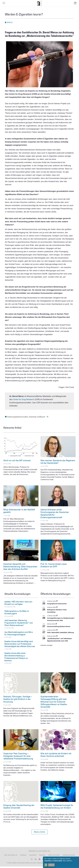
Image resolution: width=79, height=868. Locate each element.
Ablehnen (51, 865)
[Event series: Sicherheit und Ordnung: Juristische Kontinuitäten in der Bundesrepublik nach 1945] (57, 638)
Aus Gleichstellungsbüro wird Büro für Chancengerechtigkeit (19, 635)
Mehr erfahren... (68, 861)
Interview (33, 418)
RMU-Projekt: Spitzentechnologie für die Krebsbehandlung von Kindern (57, 808)
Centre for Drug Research (23, 401)
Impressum (40, 864)
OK (46, 865)
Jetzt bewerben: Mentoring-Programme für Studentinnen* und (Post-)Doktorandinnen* (19, 624)
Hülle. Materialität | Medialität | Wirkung (60, 634)
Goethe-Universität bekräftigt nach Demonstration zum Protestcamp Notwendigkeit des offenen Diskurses (20, 645)
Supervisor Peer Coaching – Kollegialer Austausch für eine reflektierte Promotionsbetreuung (18, 757)
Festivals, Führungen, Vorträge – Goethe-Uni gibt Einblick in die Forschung (18, 701)
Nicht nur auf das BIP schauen (17, 462)
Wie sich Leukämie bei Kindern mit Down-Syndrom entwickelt (56, 756)
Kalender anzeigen (47, 647)
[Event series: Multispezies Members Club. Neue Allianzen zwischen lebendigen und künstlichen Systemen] (57, 609)
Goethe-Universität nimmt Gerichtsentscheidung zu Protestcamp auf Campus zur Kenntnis (16, 658)
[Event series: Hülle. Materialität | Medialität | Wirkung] (57, 632)
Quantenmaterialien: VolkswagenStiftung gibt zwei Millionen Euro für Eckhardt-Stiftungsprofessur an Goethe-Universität (54, 703)
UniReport (41, 418)
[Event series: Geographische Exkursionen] (57, 603)
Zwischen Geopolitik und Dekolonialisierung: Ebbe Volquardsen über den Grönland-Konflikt (20, 568)
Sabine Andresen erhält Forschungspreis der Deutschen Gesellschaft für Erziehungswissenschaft (55, 515)
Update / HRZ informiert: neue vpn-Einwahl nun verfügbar (19, 604)
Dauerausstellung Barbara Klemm (59, 628)
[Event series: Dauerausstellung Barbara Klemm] (56, 626)
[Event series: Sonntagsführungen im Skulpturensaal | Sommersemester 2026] (57, 617)
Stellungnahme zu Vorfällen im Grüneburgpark (17, 614)
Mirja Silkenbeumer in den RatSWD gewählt (19, 512)
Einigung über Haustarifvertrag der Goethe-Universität (19, 808)
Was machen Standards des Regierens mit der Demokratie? (58, 463)
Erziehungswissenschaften (18, 418)
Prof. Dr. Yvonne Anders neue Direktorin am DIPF (54, 567)
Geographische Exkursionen (57, 605)
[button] (39, 833)
